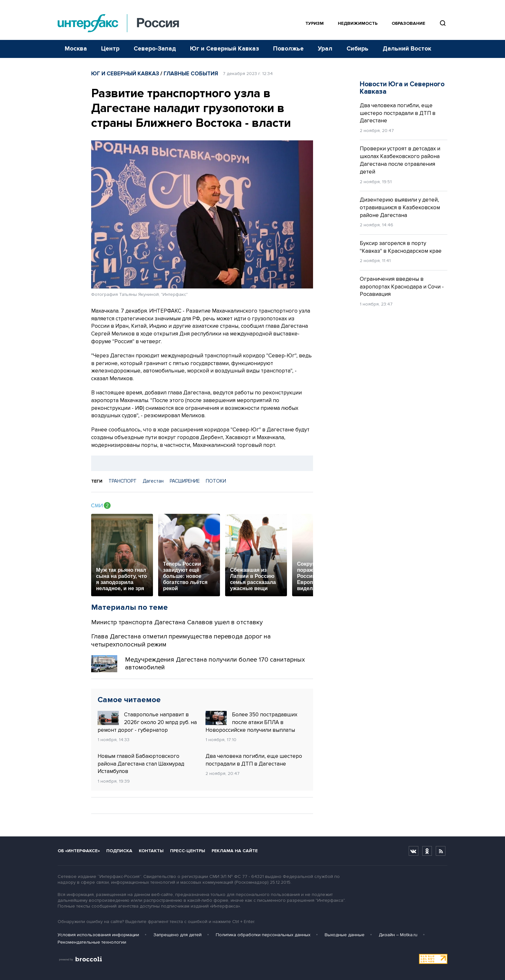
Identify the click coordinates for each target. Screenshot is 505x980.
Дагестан (153, 481)
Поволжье (288, 49)
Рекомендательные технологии (92, 942)
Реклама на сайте (235, 851)
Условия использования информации (98, 935)
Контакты (151, 851)
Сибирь (357, 49)
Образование (408, 23)
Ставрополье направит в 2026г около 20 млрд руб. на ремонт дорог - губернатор (147, 722)
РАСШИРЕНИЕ (185, 481)
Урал (325, 49)
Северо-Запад (155, 49)
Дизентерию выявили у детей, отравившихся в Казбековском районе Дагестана (400, 207)
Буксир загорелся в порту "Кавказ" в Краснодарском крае (401, 247)
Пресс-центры (188, 851)
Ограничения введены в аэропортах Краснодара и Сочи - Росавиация (402, 287)
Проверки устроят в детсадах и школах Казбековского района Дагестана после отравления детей (400, 160)
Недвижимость (358, 23)
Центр (110, 49)
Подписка (119, 851)
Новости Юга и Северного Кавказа (402, 88)
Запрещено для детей (177, 935)
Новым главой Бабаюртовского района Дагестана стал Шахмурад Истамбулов (141, 764)
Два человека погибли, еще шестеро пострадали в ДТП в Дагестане (254, 760)
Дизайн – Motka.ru (398, 935)
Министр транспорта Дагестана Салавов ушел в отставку (177, 622)
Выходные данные (345, 935)
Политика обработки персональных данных (263, 935)
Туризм (314, 23)
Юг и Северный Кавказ (224, 49)
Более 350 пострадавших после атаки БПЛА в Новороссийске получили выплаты (251, 722)
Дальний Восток (407, 49)
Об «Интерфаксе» (79, 851)
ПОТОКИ (216, 481)
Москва (76, 49)
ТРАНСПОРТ (123, 481)
